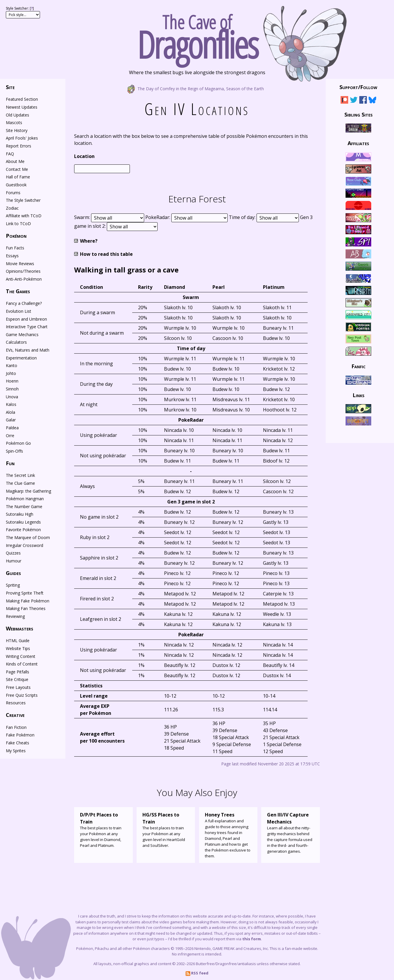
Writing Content (21, 656)
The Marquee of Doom (28, 537)
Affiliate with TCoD (24, 216)
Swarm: (83, 218)
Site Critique (17, 679)
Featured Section (22, 99)
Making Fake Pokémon (28, 601)
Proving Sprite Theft (25, 593)
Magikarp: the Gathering (28, 491)
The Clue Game (20, 483)
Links (359, 395)
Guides (13, 573)
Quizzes (13, 553)
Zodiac (12, 208)
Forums (13, 193)
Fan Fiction (16, 727)
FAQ (10, 154)
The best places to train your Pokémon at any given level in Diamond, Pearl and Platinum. (103, 830)
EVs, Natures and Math (28, 350)
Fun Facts (15, 248)
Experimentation (21, 358)
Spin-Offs (14, 451)
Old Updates (18, 115)
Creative (15, 715)
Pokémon (16, 236)
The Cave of (197, 34)
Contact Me (17, 169)
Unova (12, 397)
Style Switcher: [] (20, 8)
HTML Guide (18, 641)
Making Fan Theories (26, 608)
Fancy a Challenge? (24, 303)
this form (252, 939)
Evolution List (19, 311)
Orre (10, 436)
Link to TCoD (18, 224)
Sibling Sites (359, 114)
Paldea (12, 428)
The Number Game (24, 506)
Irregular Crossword (25, 545)
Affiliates (358, 143)
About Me (15, 161)
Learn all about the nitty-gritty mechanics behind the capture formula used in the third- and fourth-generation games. (291, 833)
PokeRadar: (158, 218)
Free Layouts (18, 687)
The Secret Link (20, 475)
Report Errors (19, 146)
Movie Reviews (20, 264)
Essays (12, 256)
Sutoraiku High (20, 514)
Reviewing (15, 616)
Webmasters (20, 628)
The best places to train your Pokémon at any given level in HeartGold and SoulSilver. (166, 830)
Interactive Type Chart (27, 327)
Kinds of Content (22, 664)
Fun (10, 463)
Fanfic (358, 366)
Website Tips (18, 648)
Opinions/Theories (23, 271)
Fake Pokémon (20, 735)
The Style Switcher (23, 200)
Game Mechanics (22, 335)
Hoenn (12, 381)
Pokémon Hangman (25, 499)
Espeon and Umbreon (26, 319)
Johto (11, 373)
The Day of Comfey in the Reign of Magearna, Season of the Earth (197, 88)
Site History (17, 130)
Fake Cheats (18, 743)
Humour (14, 561)
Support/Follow (358, 87)
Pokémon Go (18, 443)
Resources (16, 703)
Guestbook (16, 185)
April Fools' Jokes (22, 138)
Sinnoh (12, 389)
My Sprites (16, 751)
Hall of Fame (18, 177)
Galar (11, 420)
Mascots (14, 122)
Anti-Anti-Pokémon (24, 279)
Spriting (13, 585)
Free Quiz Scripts (22, 695)
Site (10, 87)
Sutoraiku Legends (23, 522)
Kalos (11, 404)
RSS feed (197, 973)
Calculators (16, 342)
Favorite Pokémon (23, 530)
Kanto (12, 365)
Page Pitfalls (18, 672)
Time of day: (243, 218)
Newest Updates (22, 107)
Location (84, 156)
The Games (18, 291)
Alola (11, 412)
